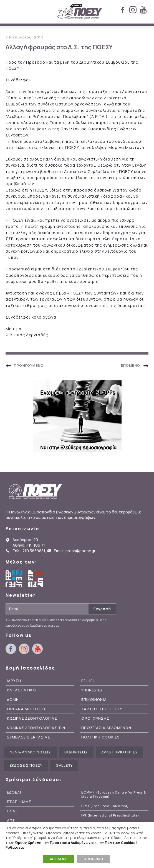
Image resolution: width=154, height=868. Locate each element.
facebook (123, 10)
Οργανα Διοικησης (27, 709)
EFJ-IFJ (88, 681)
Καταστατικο (22, 690)
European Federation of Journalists (14, 578)
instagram (133, 10)
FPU (105, 806)
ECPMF (114, 794)
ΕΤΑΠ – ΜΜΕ (19, 802)
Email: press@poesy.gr (75, 551)
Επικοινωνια (94, 700)
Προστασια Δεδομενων (106, 728)
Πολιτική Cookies (120, 843)
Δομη (13, 700)
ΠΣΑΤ (12, 811)
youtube (143, 10)
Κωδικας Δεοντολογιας (32, 718)
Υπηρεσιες (92, 690)
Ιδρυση (14, 681)
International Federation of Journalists (36, 578)
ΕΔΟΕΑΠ (15, 792)
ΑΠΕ (11, 821)
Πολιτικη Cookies (101, 737)
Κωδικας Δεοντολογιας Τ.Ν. (37, 728)
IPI (110, 815)
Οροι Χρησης (95, 718)
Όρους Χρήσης (28, 843)
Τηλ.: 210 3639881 (29, 551)
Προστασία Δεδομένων (70, 843)
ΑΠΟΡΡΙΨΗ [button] (94, 859)
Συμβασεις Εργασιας (29, 737)
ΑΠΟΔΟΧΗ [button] (59, 859)
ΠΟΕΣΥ (80, 12)
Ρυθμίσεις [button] (15, 847)
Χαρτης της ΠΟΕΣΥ (102, 709)
